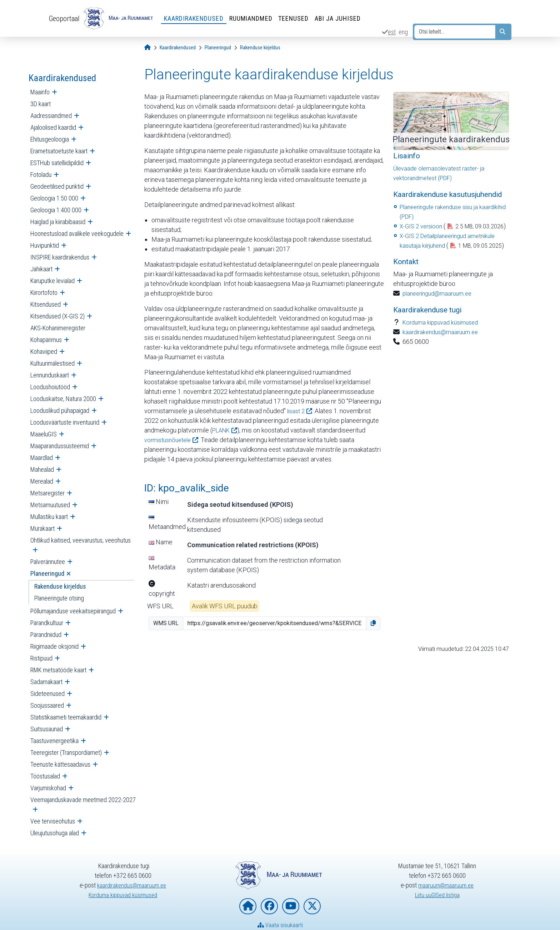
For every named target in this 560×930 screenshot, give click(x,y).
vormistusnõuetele (170, 440)
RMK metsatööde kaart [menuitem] (58, 670)
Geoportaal (66, 18)
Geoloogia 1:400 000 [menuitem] (56, 210)
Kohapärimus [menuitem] (46, 340)
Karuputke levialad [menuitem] (52, 281)
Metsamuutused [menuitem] (50, 505)
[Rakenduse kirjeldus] (260, 48)
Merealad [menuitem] (42, 481)
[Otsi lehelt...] (455, 32)
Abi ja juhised (341, 18)
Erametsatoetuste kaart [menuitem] (59, 151)
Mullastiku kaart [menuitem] (49, 517)
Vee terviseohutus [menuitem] (53, 821)
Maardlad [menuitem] (42, 458)
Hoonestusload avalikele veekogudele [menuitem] (77, 234)
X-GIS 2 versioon (423, 226)
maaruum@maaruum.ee (446, 885)
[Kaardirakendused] (178, 48)
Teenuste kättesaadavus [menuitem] (60, 764)
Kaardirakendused (197, 18)
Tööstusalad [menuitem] (45, 776)
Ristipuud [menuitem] (41, 658)
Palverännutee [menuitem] (48, 562)
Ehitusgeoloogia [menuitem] (50, 139)
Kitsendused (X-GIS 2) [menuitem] (57, 316)
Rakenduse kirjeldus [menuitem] (60, 586)
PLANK (222, 430)
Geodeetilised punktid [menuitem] (57, 186)
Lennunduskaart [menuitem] (50, 375)
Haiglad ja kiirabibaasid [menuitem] (58, 222)
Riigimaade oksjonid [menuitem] (54, 646)
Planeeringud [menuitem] (47, 573)
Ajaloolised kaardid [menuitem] (53, 127)
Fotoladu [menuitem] (41, 175)
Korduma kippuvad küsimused (444, 342)
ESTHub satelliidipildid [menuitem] (57, 163)
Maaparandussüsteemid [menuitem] (60, 446)
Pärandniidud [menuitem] (46, 635)
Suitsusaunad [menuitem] (47, 729)
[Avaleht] (147, 48)
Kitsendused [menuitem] (46, 304)
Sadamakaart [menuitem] (46, 682)
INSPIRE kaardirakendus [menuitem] (60, 257)
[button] (373, 623)
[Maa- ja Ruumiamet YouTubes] (291, 906)
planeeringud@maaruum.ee (440, 313)
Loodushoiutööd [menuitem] (50, 387)
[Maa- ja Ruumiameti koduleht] (248, 906)
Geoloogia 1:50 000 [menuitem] (54, 198)
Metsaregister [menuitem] (47, 493)
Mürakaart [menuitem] (42, 528)
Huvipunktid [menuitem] (45, 245)
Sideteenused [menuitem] (47, 694)
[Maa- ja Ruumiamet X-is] (312, 906)
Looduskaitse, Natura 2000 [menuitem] (63, 399)
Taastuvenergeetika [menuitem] (54, 741)
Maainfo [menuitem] (40, 92)
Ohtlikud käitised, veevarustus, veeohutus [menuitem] (81, 540)
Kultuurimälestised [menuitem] (52, 363)
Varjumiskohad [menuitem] (48, 788)
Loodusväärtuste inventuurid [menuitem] (65, 422)
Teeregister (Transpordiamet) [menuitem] (66, 753)
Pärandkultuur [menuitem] (47, 623)
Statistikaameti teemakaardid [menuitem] (66, 717)
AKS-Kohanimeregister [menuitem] (58, 328)
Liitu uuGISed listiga (437, 895)
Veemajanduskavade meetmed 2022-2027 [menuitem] (83, 800)
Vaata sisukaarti (280, 925)
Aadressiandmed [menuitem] (51, 116)
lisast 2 (297, 411)
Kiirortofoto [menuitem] (44, 293)
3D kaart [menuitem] (41, 104)
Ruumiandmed (254, 18)
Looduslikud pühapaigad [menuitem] (60, 410)
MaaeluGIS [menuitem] (44, 434)
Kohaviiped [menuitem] (44, 352)
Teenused (297, 18)
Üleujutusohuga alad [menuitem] (55, 833)
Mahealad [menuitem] (42, 469)
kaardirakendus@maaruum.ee (443, 351)
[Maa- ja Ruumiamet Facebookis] (269, 906)
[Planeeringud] (218, 48)
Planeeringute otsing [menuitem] (59, 598)
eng (403, 32)
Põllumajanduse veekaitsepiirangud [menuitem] (73, 611)
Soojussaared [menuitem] (47, 705)
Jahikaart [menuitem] (41, 269)
